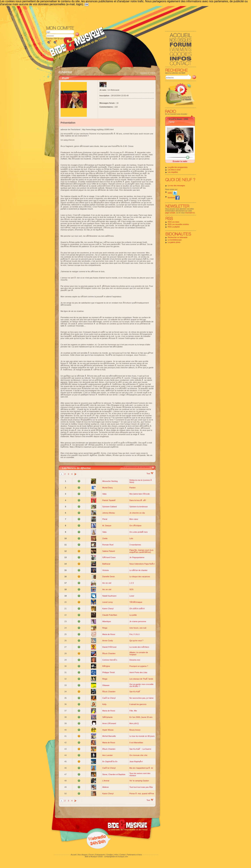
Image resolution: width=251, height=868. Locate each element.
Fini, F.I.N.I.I (134, 634)
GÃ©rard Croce (109, 557)
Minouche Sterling (110, 481)
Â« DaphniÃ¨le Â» (110, 762)
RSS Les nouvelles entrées (178, 224)
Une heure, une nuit (138, 628)
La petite (133, 615)
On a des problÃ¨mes (138, 532)
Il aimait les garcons (138, 704)
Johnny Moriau (109, 513)
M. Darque (107, 526)
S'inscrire (49, 39)
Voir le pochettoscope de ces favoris (135, 467)
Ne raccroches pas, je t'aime (141, 698)
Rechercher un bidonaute (178, 237)
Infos (116, 855)
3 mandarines (135, 545)
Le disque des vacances (140, 577)
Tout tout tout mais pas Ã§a (141, 787)
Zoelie (105, 538)
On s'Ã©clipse (135, 526)
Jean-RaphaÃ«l (136, 762)
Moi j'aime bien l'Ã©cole (139, 494)
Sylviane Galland (110, 507)
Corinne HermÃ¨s (110, 660)
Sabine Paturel (109, 551)
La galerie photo (174, 242)
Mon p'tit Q (134, 723)
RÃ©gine (106, 666)
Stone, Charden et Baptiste (114, 774)
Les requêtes (173, 172)
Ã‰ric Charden (109, 653)
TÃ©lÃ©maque (136, 602)
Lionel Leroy (108, 602)
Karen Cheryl (108, 609)
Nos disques (83, 855)
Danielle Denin (109, 577)
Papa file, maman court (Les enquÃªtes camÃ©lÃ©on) (141, 551)
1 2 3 (131, 583)
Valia (104, 494)
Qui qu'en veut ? (136, 641)
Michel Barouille (109, 736)
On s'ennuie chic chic (138, 755)
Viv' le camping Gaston (139, 781)
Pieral (105, 519)
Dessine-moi (135, 660)
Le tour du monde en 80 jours (142, 736)
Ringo (105, 628)
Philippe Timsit (109, 672)
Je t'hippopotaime (137, 557)
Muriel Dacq (107, 488)
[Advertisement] (121, 16)
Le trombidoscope (175, 240)
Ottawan (106, 685)
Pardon (132, 488)
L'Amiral (106, 781)
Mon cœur (134, 519)
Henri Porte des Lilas (138, 672)
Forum (91, 855)
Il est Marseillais (136, 743)
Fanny (172, 122)
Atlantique (107, 621)
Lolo (131, 538)
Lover (132, 596)
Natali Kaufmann (109, 596)
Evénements (100, 855)
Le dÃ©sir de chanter (138, 570)
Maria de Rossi (109, 634)
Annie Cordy (108, 641)
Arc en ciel (107, 583)
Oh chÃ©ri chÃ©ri (137, 609)
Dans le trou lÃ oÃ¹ (138, 500)
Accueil (74, 855)
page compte (170, 213)
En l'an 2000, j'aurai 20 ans (141, 717)
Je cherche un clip (137, 513)
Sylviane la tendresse (138, 507)
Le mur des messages (176, 186)
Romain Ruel (108, 545)
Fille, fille (133, 711)
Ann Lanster (107, 755)
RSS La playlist (174, 227)
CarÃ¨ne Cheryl (109, 698)
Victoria (105, 570)
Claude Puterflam (110, 615)
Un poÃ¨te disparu (176, 119)
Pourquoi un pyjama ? (139, 666)
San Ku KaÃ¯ (135, 692)
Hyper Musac (108, 730)
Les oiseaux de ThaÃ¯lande (141, 679)
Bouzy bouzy (135, 730)
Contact (122, 855)
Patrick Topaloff (109, 500)
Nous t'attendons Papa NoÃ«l (142, 564)
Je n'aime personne (138, 621)
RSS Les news (174, 222)
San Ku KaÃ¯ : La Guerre (140, 749)
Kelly (104, 704)
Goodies (110, 855)
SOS (131, 589)
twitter (172, 193)
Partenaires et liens (134, 855)
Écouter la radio (180, 161)
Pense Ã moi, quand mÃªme (142, 794)
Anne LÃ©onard (109, 723)
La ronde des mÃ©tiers (139, 647)
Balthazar (106, 564)
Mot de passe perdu (62, 39)
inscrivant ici (190, 213)
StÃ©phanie (107, 717)
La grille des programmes (178, 167)
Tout (150, 474)
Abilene (106, 787)
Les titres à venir (174, 170)
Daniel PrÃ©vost (109, 647)
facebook (174, 198)
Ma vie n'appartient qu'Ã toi (141, 768)
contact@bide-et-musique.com (116, 857)
